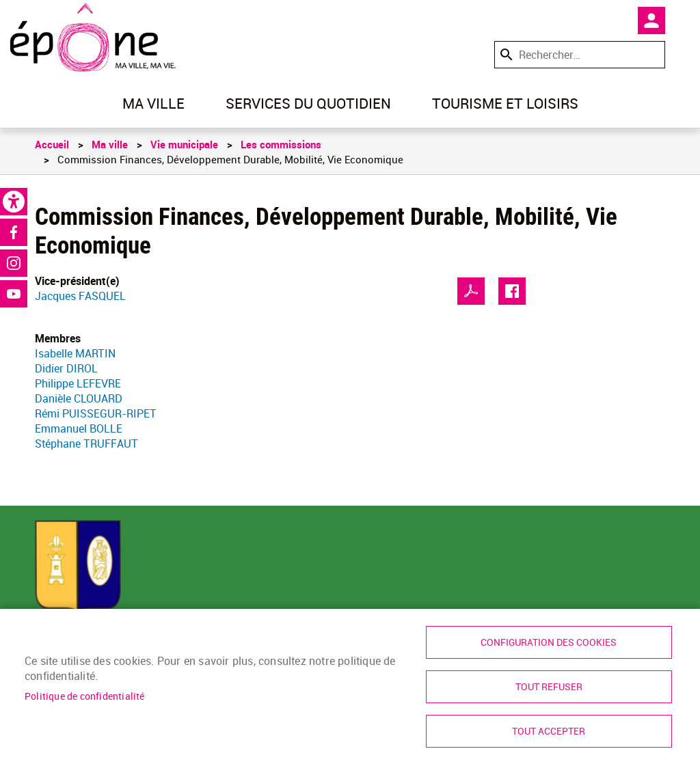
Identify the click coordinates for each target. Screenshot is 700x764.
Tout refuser (549, 687)
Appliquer (505, 54)
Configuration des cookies (549, 642)
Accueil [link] (52, 144)
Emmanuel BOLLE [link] (79, 428)
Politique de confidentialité (85, 696)
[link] (14, 202)
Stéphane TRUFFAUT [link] (86, 444)
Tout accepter (549, 731)
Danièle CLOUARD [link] (79, 398)
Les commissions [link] (281, 144)
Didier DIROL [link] (66, 368)
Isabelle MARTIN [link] (75, 353)
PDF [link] (471, 291)
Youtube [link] (14, 294)
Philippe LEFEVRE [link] (78, 383)
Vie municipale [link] (184, 144)
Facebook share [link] (512, 291)
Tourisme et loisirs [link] (505, 103)
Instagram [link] (14, 263)
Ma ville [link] (153, 103)
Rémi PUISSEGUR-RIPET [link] (96, 413)
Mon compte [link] (651, 21)
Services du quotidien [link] (308, 103)
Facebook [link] (14, 232)
